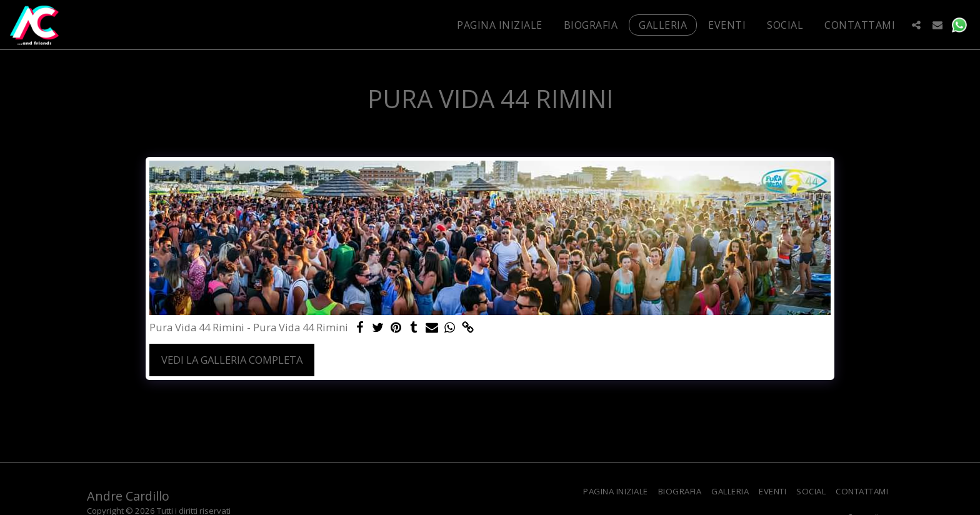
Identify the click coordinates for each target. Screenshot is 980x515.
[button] (916, 25)
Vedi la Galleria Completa (232, 360)
